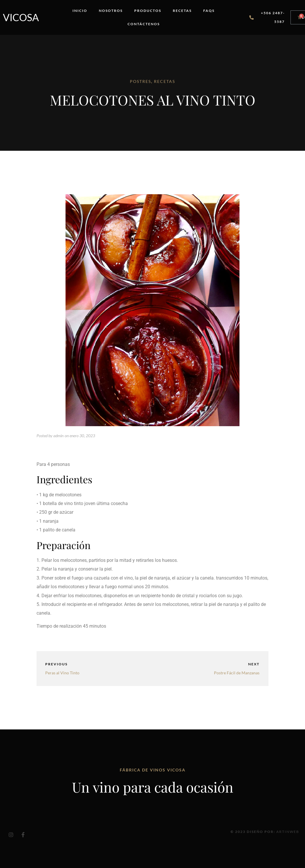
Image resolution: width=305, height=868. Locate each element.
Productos (148, 11)
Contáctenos (144, 24)
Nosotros (111, 11)
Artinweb (288, 832)
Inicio (80, 11)
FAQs (209, 11)
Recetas (182, 11)
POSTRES (140, 81)
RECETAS (165, 81)
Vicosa (21, 17)
